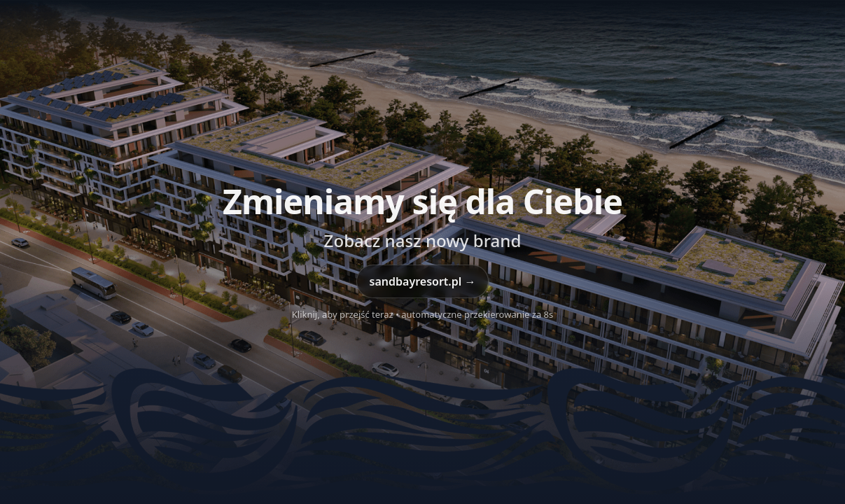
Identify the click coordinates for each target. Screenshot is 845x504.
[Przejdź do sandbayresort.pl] (422, 252)
